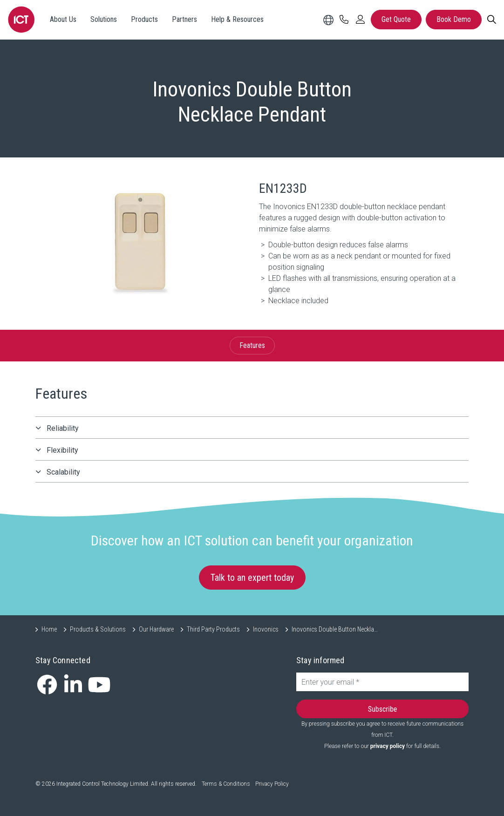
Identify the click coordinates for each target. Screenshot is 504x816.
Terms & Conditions (226, 784)
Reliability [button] (63, 428)
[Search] (491, 20)
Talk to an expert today (252, 578)
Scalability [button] (63, 472)
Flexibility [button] (62, 450)
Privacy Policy (272, 784)
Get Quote (396, 20)
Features (252, 345)
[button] (140, 243)
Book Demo (454, 20)
